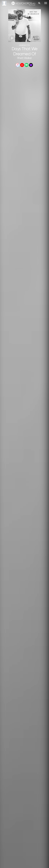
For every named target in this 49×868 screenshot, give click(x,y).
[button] (37, 38)
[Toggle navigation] (46, 3)
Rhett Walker (25, 58)
